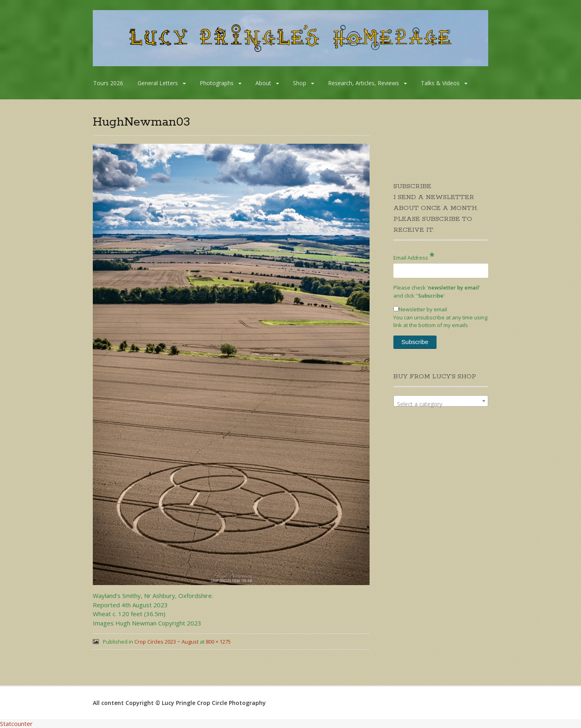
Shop (300, 83)
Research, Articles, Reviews (364, 83)
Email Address (414, 256)
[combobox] (441, 401)
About (263, 83)
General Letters (158, 83)
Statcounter (16, 724)
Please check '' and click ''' (437, 292)
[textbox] (441, 404)
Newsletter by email (420, 309)
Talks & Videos (440, 83)
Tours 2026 (108, 83)
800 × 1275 (218, 642)
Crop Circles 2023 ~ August (166, 642)
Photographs (217, 83)
